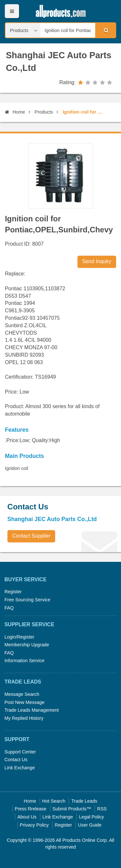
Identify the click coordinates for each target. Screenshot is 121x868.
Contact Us (16, 760)
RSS (102, 809)
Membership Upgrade (27, 645)
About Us (27, 817)
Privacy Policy (34, 825)
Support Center (20, 752)
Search (105, 30)
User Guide (90, 825)
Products (44, 112)
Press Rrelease (30, 809)
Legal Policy (92, 817)
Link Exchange (20, 768)
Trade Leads (84, 801)
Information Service (25, 661)
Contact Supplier (31, 536)
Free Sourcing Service (27, 600)
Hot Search (54, 801)
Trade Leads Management (32, 710)
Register (13, 592)
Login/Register (20, 637)
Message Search (22, 694)
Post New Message (25, 702)
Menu (12, 11)
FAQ (9, 608)
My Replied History (24, 718)
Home (15, 112)
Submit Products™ (72, 809)
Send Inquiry (97, 261)
